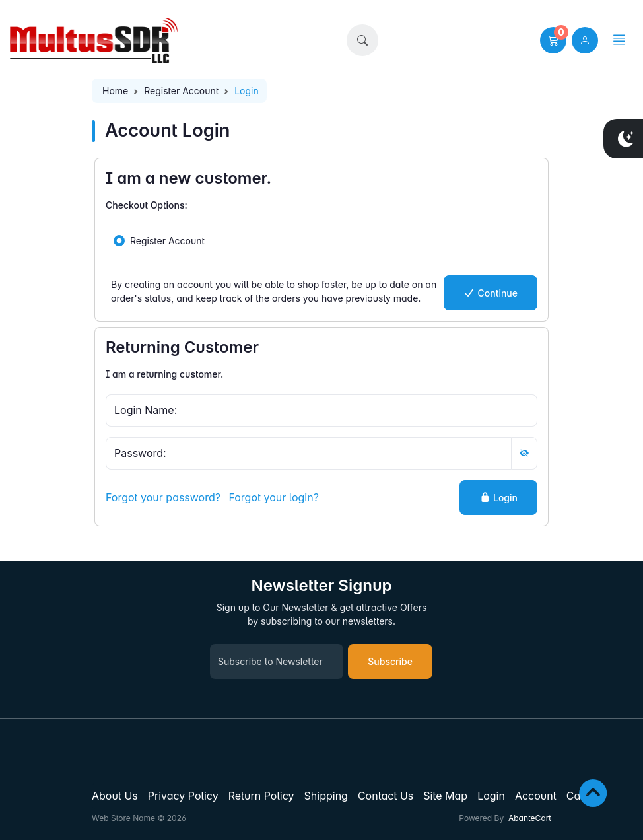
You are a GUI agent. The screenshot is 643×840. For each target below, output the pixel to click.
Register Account (181, 91)
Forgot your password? (163, 497)
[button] (362, 40)
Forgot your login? (273, 497)
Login (498, 498)
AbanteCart (530, 818)
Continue (491, 293)
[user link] (585, 40)
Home (115, 91)
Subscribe (390, 661)
